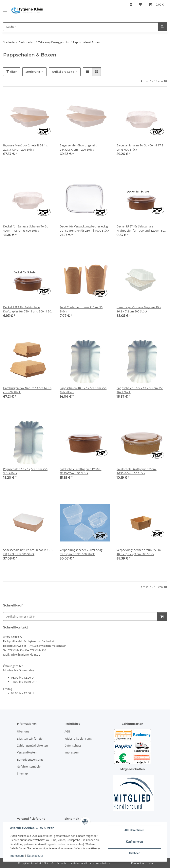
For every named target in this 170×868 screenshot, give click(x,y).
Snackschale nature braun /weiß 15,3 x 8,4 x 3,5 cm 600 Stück (28, 552)
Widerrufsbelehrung (78, 739)
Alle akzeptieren (134, 830)
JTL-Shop (149, 863)
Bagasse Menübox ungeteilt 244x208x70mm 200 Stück (78, 147)
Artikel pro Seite (63, 72)
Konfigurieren (134, 842)
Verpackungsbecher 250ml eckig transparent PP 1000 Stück (81, 552)
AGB (67, 731)
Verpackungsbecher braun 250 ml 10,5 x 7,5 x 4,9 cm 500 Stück (139, 552)
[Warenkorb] (156, 4)
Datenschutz (35, 856)
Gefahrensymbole (29, 766)
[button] (131, 4)
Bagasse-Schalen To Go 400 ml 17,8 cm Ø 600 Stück (140, 147)
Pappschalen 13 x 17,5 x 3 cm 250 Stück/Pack (25, 471)
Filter (12, 72)
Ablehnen (134, 853)
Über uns (23, 731)
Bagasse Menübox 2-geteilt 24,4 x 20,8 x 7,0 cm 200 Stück (25, 147)
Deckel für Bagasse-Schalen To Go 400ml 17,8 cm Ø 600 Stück (26, 228)
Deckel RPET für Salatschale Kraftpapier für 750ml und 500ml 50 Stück (27, 309)
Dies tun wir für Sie (30, 739)
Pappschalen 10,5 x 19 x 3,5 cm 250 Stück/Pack (140, 390)
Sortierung (33, 72)
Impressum (17, 856)
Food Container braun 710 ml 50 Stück (81, 309)
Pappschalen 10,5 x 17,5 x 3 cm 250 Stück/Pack (83, 390)
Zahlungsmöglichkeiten (32, 745)
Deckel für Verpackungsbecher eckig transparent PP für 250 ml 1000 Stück (84, 228)
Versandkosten (27, 752)
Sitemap (22, 774)
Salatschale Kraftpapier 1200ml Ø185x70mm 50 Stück (81, 471)
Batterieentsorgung (30, 760)
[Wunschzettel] (140, 4)
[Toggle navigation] (5, 8)
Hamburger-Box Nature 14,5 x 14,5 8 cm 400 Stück (27, 390)
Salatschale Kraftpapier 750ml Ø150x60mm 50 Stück (137, 471)
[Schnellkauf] (80, 616)
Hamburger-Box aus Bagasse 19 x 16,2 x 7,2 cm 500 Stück (139, 309)
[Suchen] (81, 27)
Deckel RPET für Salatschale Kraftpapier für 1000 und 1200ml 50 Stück (140, 229)
